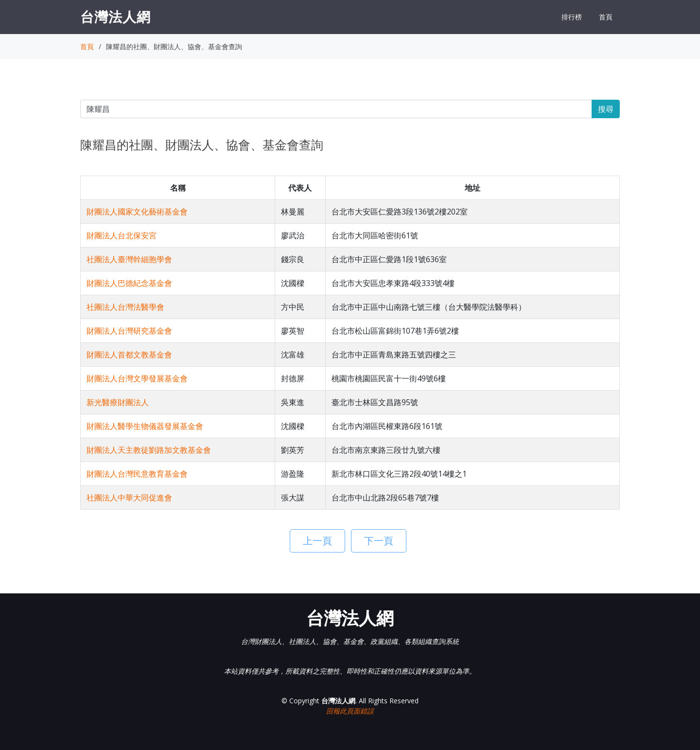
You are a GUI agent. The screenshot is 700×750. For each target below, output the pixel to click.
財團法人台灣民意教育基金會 (137, 474)
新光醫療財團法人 (118, 402)
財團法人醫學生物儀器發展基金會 (145, 426)
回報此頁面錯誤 (350, 711)
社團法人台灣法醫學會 (125, 307)
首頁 (606, 17)
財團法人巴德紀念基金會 (129, 283)
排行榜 (572, 17)
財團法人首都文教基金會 (129, 355)
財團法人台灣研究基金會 (129, 331)
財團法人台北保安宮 (122, 235)
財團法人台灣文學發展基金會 (137, 378)
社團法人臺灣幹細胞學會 (129, 259)
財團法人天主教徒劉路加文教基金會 (149, 450)
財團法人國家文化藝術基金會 (137, 212)
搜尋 (606, 109)
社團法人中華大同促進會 (129, 498)
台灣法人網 (115, 17)
